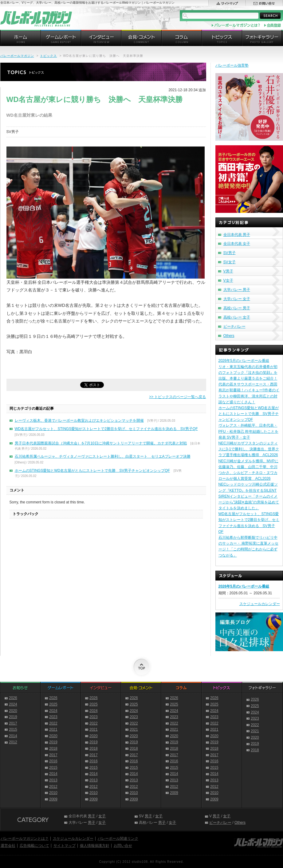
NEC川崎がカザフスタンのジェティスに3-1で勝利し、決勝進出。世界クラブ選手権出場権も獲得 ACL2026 (249, 449)
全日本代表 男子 (237, 235)
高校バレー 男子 (237, 308)
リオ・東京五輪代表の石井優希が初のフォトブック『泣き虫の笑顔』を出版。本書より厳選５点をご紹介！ (248, 373)
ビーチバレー (234, 326)
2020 (13, 711)
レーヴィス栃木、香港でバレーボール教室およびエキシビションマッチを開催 (79, 420)
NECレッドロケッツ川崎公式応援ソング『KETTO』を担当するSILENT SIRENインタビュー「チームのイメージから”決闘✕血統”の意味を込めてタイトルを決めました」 (249, 496)
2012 (13, 742)
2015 (13, 729)
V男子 (228, 271)
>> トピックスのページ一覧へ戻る (177, 397)
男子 (92, 816)
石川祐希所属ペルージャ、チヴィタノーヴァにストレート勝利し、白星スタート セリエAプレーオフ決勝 (103, 456)
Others (229, 336)
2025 (53, 704)
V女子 (228, 280)
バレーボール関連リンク (118, 839)
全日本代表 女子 (237, 244)
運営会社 (8, 846)
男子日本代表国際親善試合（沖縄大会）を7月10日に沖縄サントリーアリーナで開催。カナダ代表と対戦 (101, 443)
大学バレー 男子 (237, 290)
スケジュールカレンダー (260, 604)
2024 (13, 704)
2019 (13, 717)
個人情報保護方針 (95, 846)
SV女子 (230, 262)
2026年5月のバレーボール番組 (244, 361)
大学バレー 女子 (237, 299)
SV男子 (230, 253)
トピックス (48, 56)
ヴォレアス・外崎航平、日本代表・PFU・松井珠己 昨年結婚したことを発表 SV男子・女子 (248, 431)
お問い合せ (123, 846)
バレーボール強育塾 (232, 65)
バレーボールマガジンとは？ (25, 839)
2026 (13, 698)
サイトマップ (65, 846)
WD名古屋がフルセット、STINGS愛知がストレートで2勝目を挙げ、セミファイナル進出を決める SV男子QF (106, 429)
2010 (53, 793)
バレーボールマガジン (17, 56)
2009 (53, 799)
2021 (53, 729)
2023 (53, 717)
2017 (13, 723)
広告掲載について (34, 846)
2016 (53, 761)
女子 (102, 816)
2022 (53, 723)
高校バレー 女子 (237, 317)
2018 (53, 749)
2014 (13, 736)
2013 (53, 780)
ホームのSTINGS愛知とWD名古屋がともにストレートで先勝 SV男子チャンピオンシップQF (92, 471)
